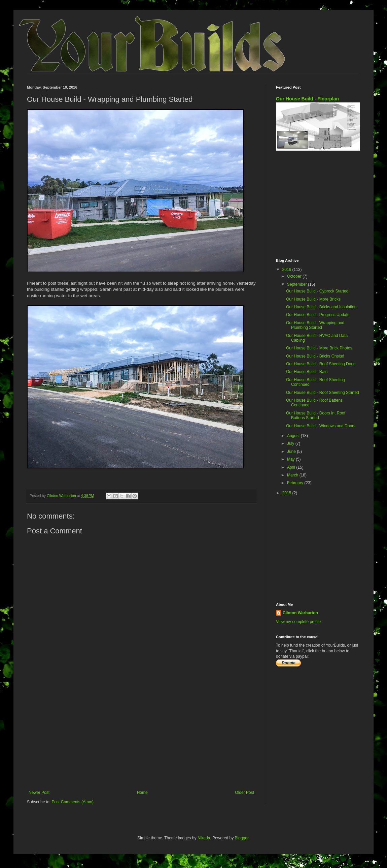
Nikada (204, 838)
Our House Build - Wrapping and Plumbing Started (315, 325)
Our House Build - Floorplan (307, 99)
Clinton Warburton (300, 613)
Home (142, 793)
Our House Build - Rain (307, 372)
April (292, 467)
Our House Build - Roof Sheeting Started (323, 393)
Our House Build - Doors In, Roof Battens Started (316, 415)
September (297, 284)
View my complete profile (298, 622)
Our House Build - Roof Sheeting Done (321, 364)
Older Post (244, 793)
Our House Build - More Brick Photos (319, 348)
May (291, 459)
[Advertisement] (141, 735)
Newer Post (39, 793)
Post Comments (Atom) (73, 802)
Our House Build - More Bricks (313, 299)
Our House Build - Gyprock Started (317, 291)
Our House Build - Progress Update (318, 315)
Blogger (242, 838)
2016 (287, 270)
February (296, 483)
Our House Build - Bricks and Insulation (321, 307)
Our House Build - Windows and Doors (321, 426)
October (295, 276)
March (293, 475)
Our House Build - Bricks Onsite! (315, 356)
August (294, 436)
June (292, 452)
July (291, 443)
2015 (287, 493)
